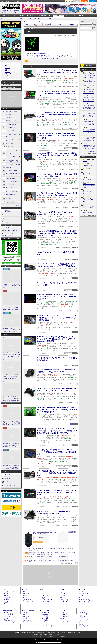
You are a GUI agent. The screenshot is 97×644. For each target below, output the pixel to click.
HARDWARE (42, 55)
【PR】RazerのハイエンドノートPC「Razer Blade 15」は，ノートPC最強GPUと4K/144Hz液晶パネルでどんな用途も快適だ (57, 72)
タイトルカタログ (28, 601)
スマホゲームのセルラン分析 (13, 135)
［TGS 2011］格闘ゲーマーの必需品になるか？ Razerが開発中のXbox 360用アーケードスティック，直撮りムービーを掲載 (57, 492)
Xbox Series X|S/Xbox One (11, 230)
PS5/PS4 (22, 16)
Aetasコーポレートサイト (11, 486)
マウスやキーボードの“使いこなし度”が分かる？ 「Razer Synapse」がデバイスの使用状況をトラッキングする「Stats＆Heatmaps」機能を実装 (57, 339)
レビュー (3, 18)
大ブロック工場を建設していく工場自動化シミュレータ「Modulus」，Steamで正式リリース (89, 131)
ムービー (30, 18)
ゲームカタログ (84, 626)
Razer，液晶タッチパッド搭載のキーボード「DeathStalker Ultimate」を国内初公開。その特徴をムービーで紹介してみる (57, 452)
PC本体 (44, 58)
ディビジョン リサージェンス (89, 193)
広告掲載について (9, 482)
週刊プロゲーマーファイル (13, 121)
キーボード (65, 55)
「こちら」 (57, 634)
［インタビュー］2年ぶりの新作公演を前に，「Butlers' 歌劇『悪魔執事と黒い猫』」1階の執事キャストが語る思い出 (11, 423)
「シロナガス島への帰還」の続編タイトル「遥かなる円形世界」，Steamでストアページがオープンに (89, 107)
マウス (36, 55)
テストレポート (12, 18)
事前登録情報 (45, 616)
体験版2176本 (16, 12)
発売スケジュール (28, 599)
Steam (85, 175)
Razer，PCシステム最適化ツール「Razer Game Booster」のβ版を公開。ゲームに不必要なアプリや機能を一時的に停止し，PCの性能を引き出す (57, 410)
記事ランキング (9, 603)
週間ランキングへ (92, 151)
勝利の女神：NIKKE (88, 212)
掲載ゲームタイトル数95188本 (11, 11)
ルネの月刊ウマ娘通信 (12, 171)
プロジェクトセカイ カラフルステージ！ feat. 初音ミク (89, 200)
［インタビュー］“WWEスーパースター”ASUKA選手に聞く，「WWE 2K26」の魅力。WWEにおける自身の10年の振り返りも (11, 467)
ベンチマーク (64, 622)
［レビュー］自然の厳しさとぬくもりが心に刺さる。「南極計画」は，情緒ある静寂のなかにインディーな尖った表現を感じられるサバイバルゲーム (11, 399)
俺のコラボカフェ (11, 167)
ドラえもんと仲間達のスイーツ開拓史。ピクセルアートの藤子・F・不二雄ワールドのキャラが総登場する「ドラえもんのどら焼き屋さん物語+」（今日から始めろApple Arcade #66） (89, 139)
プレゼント (8, 215)
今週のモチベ (10, 118)
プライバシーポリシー (10, 475)
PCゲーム (7, 228)
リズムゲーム (83, 622)
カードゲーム (83, 618)
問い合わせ (30, 1)
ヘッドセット (58, 55)
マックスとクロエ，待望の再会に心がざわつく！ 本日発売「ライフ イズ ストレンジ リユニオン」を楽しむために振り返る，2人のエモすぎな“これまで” (11, 286)
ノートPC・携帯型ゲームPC (55, 58)
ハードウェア (58, 16)
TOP (4, 16)
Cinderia (85, 161)
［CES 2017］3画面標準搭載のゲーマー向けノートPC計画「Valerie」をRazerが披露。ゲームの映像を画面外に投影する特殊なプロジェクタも (57, 233)
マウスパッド (38, 57)
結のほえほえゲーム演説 (12, 161)
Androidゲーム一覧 (47, 626)
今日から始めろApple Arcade (13, 164)
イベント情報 (83, 614)
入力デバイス (50, 55)
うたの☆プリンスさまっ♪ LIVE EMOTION (89, 207)
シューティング (84, 620)
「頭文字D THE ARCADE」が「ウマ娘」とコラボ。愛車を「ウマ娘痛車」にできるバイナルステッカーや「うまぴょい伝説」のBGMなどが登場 (89, 84)
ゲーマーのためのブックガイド (13, 157)
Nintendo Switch (8, 236)
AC (66, 16)
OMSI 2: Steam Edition (88, 170)
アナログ (73, 16)
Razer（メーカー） (53, 57)
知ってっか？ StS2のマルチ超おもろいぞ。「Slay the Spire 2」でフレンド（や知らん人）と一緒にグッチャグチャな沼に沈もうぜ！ (11, 355)
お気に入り (77, 1)
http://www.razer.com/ (40, 54)
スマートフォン (45, 610)
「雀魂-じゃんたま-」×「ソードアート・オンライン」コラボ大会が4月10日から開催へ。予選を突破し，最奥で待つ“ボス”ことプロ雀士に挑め (89, 123)
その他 (81, 624)
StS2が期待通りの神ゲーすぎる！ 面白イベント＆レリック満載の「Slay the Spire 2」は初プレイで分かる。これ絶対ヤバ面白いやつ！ (11, 377)
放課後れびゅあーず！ (12, 202)
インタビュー (22, 18)
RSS (2, 1)
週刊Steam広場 (10, 144)
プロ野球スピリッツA (89, 166)
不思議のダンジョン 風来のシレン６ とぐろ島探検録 (89, 186)
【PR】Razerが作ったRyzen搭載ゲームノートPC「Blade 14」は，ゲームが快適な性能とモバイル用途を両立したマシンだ (57, 94)
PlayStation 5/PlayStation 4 (11, 233)
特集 (6, 70)
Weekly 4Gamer (10, 114)
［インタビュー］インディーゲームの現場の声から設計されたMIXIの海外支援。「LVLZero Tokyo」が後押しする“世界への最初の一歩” (11, 445)
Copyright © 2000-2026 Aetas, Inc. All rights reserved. (48, 642)
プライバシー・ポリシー (49, 640)
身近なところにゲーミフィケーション (13, 195)
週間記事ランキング (10, 211)
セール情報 (45, 618)
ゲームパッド (38, 58)
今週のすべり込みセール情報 (13, 140)
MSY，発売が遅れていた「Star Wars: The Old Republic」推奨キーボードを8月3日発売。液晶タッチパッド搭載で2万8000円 (57, 473)
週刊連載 (7, 599)
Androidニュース (46, 614)
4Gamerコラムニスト (11, 178)
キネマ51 (9, 199)
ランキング (92, 1)
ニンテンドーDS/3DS (28, 610)
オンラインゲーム (9, 591)
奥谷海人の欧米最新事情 (12, 111)
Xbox (15, 16)
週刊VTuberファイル (11, 127)
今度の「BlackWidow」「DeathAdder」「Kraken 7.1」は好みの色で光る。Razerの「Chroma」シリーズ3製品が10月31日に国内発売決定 (57, 318)
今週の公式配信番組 (11, 124)
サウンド (45, 57)
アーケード (81, 610)
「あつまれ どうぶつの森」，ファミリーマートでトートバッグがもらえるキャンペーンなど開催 (89, 115)
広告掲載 (59, 640)
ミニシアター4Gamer (11, 185)
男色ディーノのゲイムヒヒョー (13, 131)
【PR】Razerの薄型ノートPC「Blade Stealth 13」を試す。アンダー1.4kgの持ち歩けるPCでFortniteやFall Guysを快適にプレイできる (57, 155)
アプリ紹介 (45, 620)
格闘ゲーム (82, 616)
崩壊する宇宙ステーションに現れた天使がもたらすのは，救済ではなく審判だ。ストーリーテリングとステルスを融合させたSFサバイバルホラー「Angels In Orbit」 (89, 76)
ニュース (7, 68)
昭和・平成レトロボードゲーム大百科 (13, 174)
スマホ (36, 16)
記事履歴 (85, 1)
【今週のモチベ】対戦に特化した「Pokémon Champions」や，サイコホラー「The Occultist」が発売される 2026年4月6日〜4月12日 (89, 91)
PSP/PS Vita (81, 589)
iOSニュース (45, 612)
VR (50, 16)
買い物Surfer (9, 188)
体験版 (6, 595)
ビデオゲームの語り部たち (13, 181)
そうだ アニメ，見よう (12, 153)
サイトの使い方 (21, 1)
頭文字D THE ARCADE (89, 179)
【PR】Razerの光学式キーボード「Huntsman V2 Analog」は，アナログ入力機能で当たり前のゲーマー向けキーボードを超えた (57, 115)
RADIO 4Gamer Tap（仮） (13, 150)
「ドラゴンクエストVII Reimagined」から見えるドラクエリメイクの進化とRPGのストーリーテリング (11, 308)
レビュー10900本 (7, 12)
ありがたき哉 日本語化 (12, 191)
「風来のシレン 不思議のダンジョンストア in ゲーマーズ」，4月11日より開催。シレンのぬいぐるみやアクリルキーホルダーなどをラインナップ (89, 99)
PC (9, 16)
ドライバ (37, 18)
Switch (29, 16)
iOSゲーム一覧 (46, 624)
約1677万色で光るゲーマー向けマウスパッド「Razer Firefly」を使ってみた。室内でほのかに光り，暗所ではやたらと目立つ (57, 297)
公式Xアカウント (10, 1)
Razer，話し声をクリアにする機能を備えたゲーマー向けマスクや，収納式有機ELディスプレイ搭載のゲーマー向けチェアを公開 (57, 136)
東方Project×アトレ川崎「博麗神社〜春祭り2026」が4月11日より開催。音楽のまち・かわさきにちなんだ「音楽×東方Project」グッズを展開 (89, 147)
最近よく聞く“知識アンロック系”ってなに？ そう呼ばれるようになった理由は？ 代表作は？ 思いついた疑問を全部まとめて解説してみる (11, 330)
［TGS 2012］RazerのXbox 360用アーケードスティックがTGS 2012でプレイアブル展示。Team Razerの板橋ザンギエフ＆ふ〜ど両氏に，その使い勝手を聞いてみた (57, 431)
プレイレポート (46, 593)
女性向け (43, 16)
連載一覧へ (18, 205)
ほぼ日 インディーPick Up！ (13, 147)
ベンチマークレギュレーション (50, 18)
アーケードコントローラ (65, 57)
